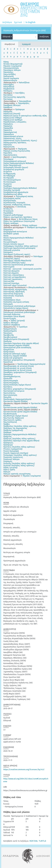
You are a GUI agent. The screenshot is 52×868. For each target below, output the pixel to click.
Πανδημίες (8, 91)
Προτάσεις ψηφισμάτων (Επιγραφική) (20, 389)
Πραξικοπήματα (10, 331)
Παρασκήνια (9, 134)
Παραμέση (8, 126)
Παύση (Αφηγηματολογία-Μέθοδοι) (19, 163)
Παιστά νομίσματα (11, 78)
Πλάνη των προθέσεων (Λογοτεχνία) (19, 221)
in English (30, 22)
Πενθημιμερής (9, 174)
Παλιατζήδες (9, 85)
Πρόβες (7, 424)
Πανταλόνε (8, 95)
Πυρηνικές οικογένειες (13, 457)
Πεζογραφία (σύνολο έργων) (16, 167)
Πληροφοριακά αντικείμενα (15, 232)
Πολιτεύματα (9, 267)
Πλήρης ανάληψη (11, 223)
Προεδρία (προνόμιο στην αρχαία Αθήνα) (21, 343)
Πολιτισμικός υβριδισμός (14, 292)
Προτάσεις (8, 387)
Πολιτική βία (9, 281)
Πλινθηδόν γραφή (11, 234)
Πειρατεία (8, 172)
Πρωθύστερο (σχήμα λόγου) (16, 416)
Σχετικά (18, 22)
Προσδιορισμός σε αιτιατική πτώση (19, 366)
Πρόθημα (7, 432)
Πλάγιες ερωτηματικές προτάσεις (18, 217)
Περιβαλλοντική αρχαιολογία (16, 192)
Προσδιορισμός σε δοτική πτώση (18, 370)
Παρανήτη (8, 130)
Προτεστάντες (9, 393)
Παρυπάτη (8, 153)
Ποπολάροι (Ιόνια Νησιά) (14, 316)
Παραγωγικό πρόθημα (13, 120)
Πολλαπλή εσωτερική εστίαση (16, 302)
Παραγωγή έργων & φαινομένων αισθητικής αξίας (25, 116)
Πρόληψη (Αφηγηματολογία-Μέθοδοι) (20, 434)
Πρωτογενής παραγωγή (14, 418)
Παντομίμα (8, 99)
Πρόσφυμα (8, 445)
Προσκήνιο (8, 374)
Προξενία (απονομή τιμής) (15, 354)
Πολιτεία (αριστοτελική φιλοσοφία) (19, 265)
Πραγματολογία (10, 329)
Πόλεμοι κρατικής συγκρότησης (17, 474)
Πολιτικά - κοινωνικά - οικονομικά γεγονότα (22, 269)
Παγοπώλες (8, 72)
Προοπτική (8, 362)
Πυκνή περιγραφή (11, 451)
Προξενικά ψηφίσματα (13, 358)
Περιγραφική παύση (12, 199)
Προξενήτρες (9, 352)
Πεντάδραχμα (9, 176)
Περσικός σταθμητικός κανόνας (17, 205)
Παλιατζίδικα (9, 87)
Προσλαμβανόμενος (12, 377)
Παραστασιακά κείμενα (13, 136)
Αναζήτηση (44, 37)
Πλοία (6, 236)
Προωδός (7, 397)
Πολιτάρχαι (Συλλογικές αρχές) (17, 254)
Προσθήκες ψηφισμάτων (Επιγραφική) (20, 372)
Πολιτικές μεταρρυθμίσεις (15, 277)
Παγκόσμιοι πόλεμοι (12, 70)
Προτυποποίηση (10, 395)
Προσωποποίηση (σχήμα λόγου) (17, 385)
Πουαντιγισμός (10, 319)
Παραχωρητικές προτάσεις (15, 143)
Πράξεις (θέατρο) (11, 323)
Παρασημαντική (10, 132)
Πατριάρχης (8, 159)
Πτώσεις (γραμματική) (13, 449)
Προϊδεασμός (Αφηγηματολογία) (17, 399)
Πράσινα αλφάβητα (12, 325)
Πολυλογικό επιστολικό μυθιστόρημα (19, 306)
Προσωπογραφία (11, 381)
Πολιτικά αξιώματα (11, 271)
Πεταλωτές (8, 209)
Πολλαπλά (8, 298)
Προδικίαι (7, 341)
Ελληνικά (7, 37)
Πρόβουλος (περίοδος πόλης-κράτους (20, 426)
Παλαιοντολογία (10, 81)
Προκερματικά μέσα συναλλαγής (17, 348)
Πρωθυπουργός (10, 414)
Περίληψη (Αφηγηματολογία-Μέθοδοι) (20, 188)
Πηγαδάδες (8, 213)
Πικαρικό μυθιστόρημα (13, 215)
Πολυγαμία (8, 304)
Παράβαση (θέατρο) (12, 105)
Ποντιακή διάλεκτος (12, 314)
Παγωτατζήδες (10, 74)
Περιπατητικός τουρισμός (14, 203)
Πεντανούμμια (9, 182)
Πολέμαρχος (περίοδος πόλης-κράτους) (21, 246)
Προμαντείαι (9, 350)
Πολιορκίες (8, 252)
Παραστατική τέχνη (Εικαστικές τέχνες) (20, 141)
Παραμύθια (8, 128)
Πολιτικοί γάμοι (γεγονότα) (15, 285)
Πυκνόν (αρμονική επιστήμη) (16, 453)
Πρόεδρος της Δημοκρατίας (15, 428)
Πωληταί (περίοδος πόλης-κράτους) (19, 466)
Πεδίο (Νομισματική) (12, 165)
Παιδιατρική (8, 76)
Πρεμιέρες (8, 333)
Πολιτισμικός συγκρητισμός (15, 290)
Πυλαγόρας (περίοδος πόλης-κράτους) (20, 455)
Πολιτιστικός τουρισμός (14, 296)
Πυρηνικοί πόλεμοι (11, 459)
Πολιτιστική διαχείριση (13, 294)
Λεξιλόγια (7, 22)
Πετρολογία (8, 211)
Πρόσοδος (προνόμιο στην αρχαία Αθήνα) (21, 441)
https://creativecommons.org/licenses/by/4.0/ (24, 770)
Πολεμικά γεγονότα (12, 250)
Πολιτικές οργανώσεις (13, 279)
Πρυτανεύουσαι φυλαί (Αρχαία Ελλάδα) (20, 408)
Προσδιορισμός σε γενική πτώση (17, 368)
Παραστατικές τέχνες (12, 138)
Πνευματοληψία (10, 242)
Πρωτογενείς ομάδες (12, 420)
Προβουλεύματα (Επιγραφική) (16, 339)
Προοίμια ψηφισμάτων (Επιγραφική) (19, 360)
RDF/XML (34, 841)
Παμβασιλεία (9, 89)
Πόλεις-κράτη (9, 470)
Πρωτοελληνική (10, 422)
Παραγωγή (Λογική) (12, 114)
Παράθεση (8, 107)
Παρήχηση (8, 112)
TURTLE (42, 841)
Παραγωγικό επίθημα (12, 118)
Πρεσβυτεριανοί (10, 337)
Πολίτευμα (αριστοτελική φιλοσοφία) (19, 248)
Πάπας (6, 62)
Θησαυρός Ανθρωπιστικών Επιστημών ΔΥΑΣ (25, 30)
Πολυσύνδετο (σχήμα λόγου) (16, 308)
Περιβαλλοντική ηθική (13, 194)
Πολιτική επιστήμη (11, 283)
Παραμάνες (8, 124)
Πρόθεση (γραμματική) (13, 430)
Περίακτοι (8, 184)
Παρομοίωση (9, 147)
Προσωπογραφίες (11, 383)
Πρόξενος (7, 437)
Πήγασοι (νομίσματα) (12, 66)
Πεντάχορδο (9, 178)
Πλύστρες (7, 240)
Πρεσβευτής (9, 335)
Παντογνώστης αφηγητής (14, 97)
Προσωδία (8, 379)
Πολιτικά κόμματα (11, 273)
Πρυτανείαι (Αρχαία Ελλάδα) (15, 401)
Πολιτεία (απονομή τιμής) (14, 263)
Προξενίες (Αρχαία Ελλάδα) (15, 356)
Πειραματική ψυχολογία (14, 170)
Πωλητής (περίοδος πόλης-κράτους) (19, 463)
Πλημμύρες (8, 230)
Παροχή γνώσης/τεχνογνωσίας (17, 151)
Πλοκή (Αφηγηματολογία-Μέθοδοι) (18, 238)
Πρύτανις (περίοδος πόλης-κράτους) (19, 447)
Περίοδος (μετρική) (12, 190)
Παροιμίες (8, 145)
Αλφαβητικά (10, 44)
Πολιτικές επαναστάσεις (14, 275)
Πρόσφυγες (8, 443)
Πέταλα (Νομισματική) (13, 64)
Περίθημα (7, 186)
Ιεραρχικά (26, 44)
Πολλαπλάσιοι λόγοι (12, 300)
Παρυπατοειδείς (10, 155)
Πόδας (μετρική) (10, 468)
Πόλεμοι (7, 472)
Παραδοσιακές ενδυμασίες (15, 122)
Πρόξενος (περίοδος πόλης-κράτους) (19, 439)
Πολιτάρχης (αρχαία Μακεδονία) (17, 261)
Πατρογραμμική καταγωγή (15, 161)
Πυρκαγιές (8, 461)
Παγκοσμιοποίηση (11, 68)
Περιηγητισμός (10, 201)
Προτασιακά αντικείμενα (14, 391)
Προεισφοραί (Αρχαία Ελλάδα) (16, 345)
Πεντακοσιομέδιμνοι (12, 180)
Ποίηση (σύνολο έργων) (14, 244)
